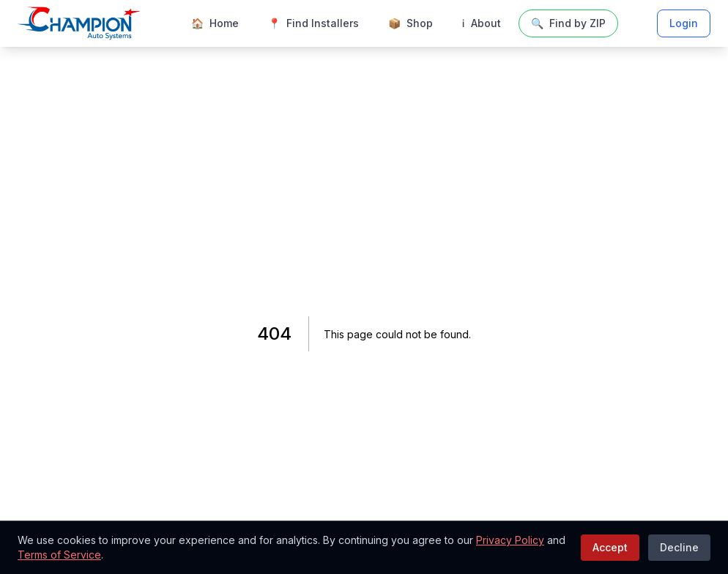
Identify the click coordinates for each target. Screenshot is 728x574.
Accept (610, 547)
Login (684, 23)
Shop (411, 23)
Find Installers (313, 23)
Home (215, 23)
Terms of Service (59, 555)
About (482, 23)
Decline (679, 547)
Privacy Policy (510, 540)
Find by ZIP (568, 23)
